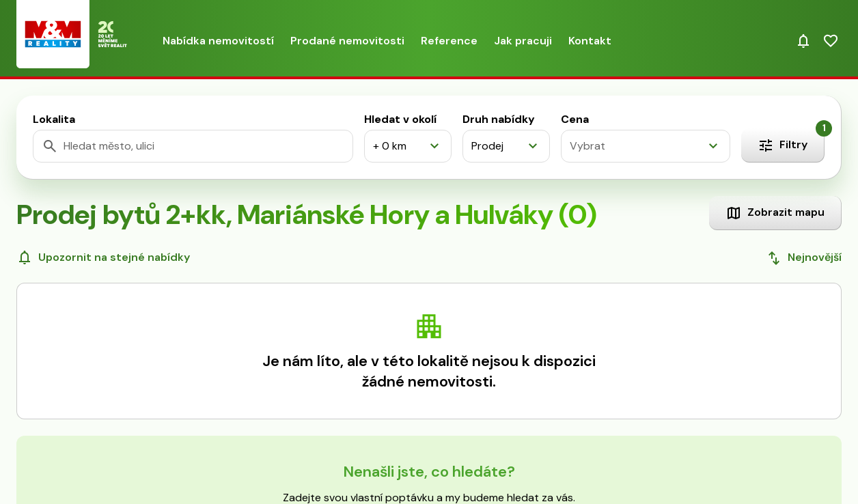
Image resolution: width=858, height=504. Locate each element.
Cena (575, 119)
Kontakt (590, 41)
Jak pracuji (523, 41)
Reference (449, 41)
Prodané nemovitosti (347, 41)
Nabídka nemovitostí (218, 41)
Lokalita (54, 119)
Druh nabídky (499, 119)
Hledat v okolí (400, 119)
